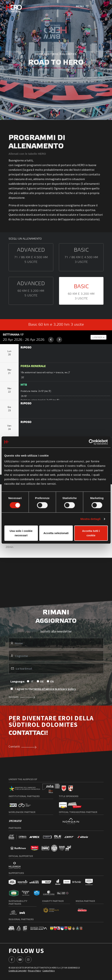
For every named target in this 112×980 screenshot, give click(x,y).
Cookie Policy (49, 971)
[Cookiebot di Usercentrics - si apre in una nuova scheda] (91, 442)
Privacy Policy (34, 971)
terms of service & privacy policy (55, 689)
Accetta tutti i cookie (91, 533)
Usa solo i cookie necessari (21, 533)
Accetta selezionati (56, 533)
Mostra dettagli (90, 519)
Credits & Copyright (18, 971)
